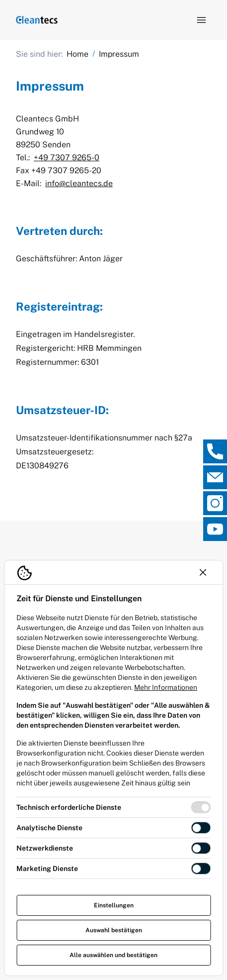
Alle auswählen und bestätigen (113, 955)
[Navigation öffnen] (201, 20)
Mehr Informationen (166, 687)
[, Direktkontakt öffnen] (215, 451)
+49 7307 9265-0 (67, 158)
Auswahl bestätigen (114, 930)
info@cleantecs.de (79, 183)
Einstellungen (114, 905)
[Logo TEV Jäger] (37, 20)
